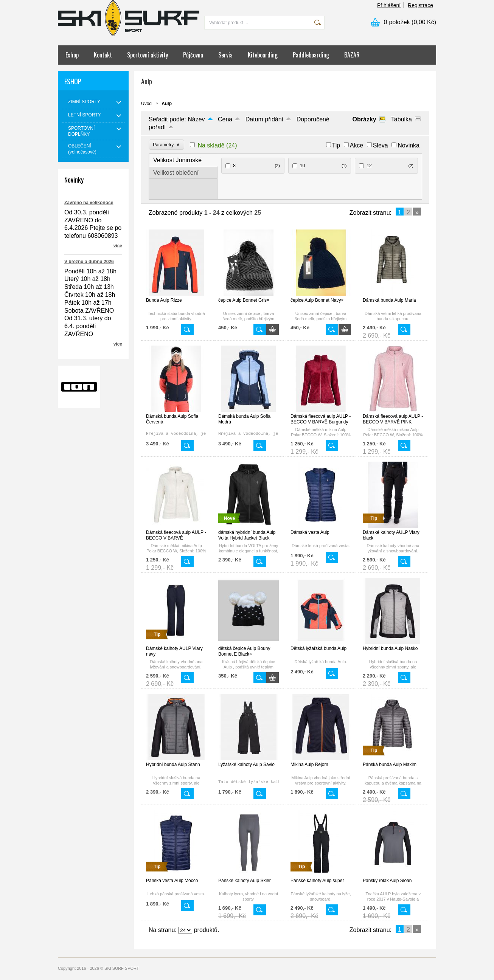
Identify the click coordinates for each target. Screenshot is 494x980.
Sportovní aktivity (148, 55)
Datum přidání (265, 119)
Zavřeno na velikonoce (89, 203)
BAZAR (352, 55)
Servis (225, 55)
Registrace (420, 5)
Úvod (146, 104)
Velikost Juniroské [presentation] (177, 160)
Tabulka (402, 119)
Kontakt (103, 55)
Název (196, 119)
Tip (336, 145)
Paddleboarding (311, 55)
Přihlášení (389, 5)
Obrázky (364, 119)
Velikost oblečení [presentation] (176, 173)
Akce (357, 145)
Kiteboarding (263, 55)
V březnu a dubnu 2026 (89, 262)
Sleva (381, 145)
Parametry (166, 145)
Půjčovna (193, 55)
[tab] (183, 160)
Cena (225, 119)
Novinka (409, 145)
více (118, 246)
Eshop (72, 55)
